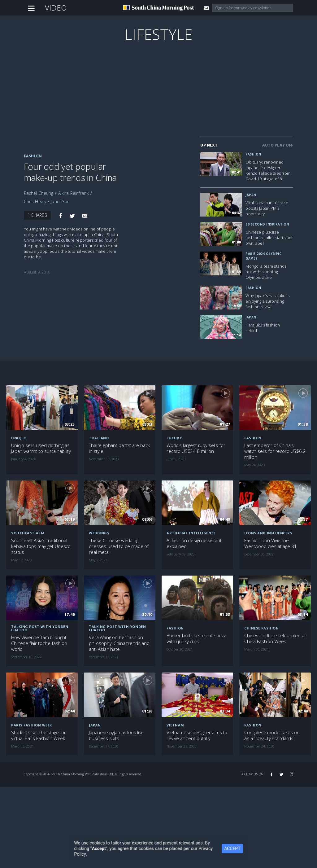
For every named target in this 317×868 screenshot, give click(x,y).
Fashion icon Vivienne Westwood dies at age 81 (271, 543)
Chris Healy (35, 202)
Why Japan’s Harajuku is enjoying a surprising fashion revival (267, 301)
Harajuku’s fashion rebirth (263, 328)
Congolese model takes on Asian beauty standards (272, 735)
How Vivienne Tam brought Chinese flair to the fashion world (39, 643)
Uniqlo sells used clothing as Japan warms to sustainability (41, 448)
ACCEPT (236, 848)
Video (56, 8)
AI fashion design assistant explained (194, 543)
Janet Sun (60, 202)
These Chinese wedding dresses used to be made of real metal (119, 546)
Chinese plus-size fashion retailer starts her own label (269, 238)
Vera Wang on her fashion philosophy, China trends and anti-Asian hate (119, 643)
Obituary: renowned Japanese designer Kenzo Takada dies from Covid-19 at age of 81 (268, 170)
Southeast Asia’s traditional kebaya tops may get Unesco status (41, 546)
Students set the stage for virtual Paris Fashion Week (39, 735)
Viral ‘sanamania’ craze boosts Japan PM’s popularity (267, 208)
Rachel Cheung (39, 193)
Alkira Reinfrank (74, 193)
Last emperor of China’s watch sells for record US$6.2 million (275, 451)
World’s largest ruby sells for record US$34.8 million (196, 448)
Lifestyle (158, 34)
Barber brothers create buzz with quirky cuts (196, 638)
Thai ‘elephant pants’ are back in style (119, 448)
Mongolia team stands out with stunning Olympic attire (266, 272)
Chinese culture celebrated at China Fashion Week (275, 638)
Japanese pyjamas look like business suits (116, 735)
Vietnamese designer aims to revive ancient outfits (197, 735)
